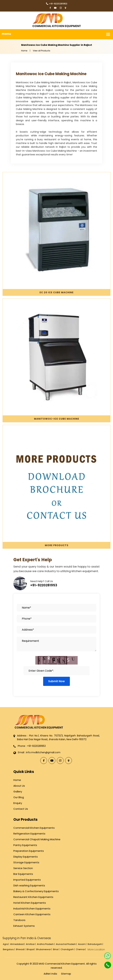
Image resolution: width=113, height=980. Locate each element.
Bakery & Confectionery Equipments (36, 891)
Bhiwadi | (21, 949)
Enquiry (18, 803)
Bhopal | (31, 949)
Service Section (23, 868)
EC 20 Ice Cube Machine (57, 292)
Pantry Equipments (25, 845)
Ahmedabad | (18, 944)
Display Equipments (26, 857)
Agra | (6, 944)
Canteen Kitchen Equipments (32, 914)
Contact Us (21, 809)
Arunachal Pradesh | (67, 944)
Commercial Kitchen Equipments (34, 828)
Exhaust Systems (24, 926)
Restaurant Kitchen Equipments (33, 897)
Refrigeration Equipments (29, 834)
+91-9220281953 (57, 4)
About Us (19, 786)
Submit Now (56, 681)
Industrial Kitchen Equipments (32, 909)
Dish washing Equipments (29, 885)
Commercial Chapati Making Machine (37, 839)
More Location (96, 949)
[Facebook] (50, 8)
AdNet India (50, 974)
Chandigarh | (68, 949)
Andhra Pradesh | (46, 944)
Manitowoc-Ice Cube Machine (57, 419)
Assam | (82, 944)
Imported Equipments (27, 880)
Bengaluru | (9, 949)
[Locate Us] (65, 8)
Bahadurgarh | (96, 944)
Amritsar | (31, 944)
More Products (57, 545)
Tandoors (19, 920)
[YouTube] (55, 8)
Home (24, 51)
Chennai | (81, 949)
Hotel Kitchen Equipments (30, 903)
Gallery (18, 791)
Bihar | (56, 949)
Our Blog (19, 797)
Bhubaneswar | (44, 949)
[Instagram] (61, 8)
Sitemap (66, 974)
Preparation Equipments (29, 851)
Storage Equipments (26, 862)
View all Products (42, 51)
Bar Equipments (23, 874)
